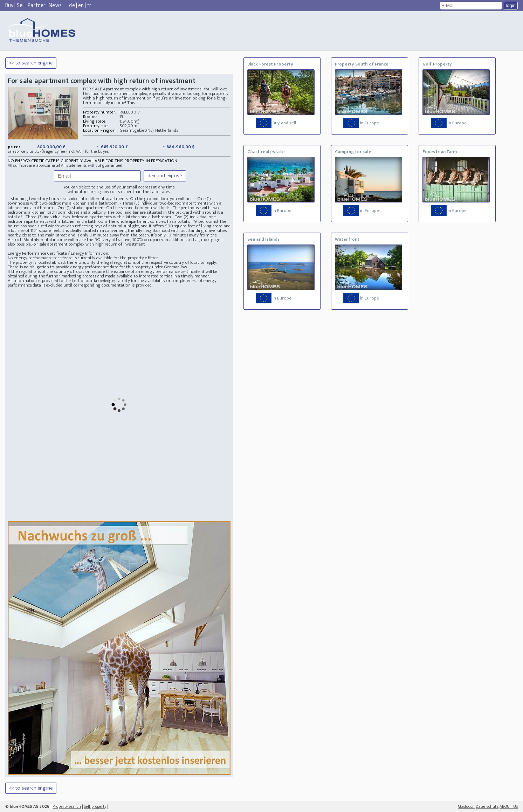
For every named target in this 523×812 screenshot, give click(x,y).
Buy (9, 5)
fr (89, 5)
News (55, 5)
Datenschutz (487, 806)
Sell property (95, 806)
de (72, 5)
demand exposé (165, 176)
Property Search (67, 806)
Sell (21, 5)
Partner (37, 5)
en (81, 5)
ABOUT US (509, 806)
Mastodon (466, 806)
